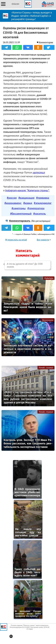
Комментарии (46, 42)
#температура (36, 208)
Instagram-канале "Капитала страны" (27, 190)
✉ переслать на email (16, 240)
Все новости (43, 240)
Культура (49, 278)
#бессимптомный (21, 214)
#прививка (43, 198)
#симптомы (19, 208)
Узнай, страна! (46, 368)
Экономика (48, 320)
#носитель (40, 214)
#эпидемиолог (43, 203)
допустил (39, 172)
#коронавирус (13, 203)
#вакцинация (26, 198)
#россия (12, 198)
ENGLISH (15, 4)
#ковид (28, 203)
